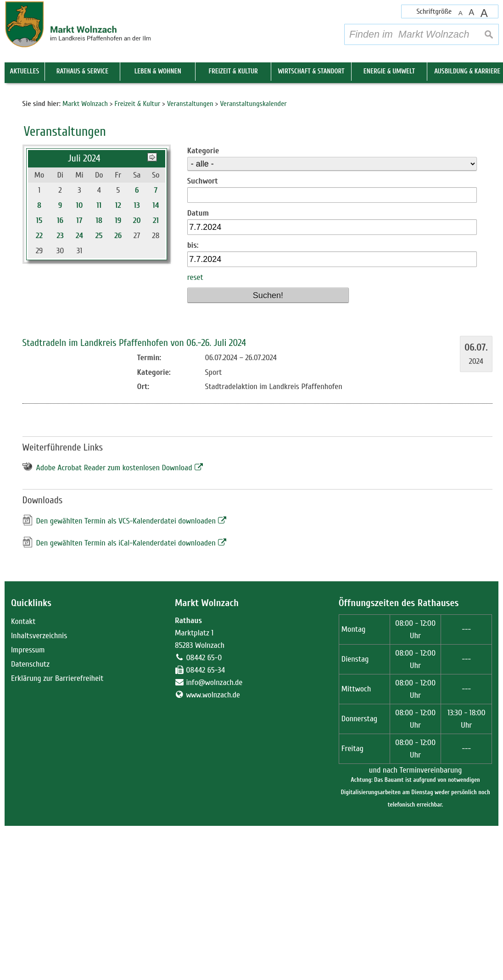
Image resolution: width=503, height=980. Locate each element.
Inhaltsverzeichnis (39, 790)
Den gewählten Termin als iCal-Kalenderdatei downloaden (126, 697)
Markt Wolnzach (207, 757)
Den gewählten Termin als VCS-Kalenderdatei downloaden (126, 675)
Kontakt (23, 776)
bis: (193, 399)
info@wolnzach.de (214, 837)
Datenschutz (30, 818)
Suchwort (203, 335)
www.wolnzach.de (213, 849)
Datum (198, 367)
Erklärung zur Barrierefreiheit (57, 832)
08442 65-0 (204, 812)
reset (195, 432)
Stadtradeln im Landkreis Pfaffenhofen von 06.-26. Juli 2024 (134, 497)
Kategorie (203, 305)
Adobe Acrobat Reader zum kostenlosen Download (114, 622)
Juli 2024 (84, 313)
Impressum (28, 804)
